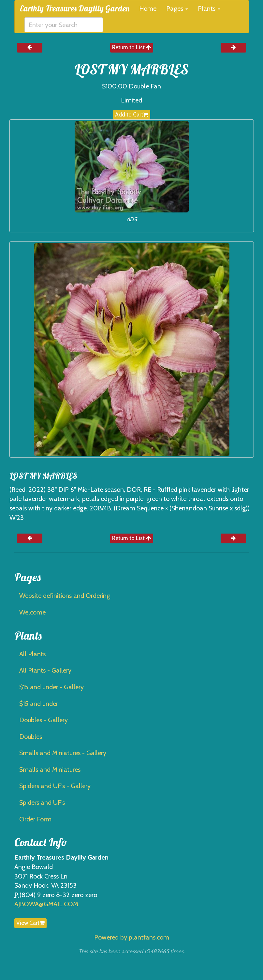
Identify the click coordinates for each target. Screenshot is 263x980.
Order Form (35, 819)
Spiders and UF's (42, 802)
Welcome (32, 612)
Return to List (132, 47)
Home (148, 8)
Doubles (31, 737)
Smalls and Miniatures (50, 770)
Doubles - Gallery (44, 720)
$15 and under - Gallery (51, 687)
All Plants (32, 654)
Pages (177, 8)
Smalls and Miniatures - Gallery (63, 753)
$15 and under (39, 704)
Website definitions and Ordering (65, 596)
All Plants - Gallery (45, 670)
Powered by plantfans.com (132, 937)
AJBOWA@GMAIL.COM (46, 904)
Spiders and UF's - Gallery (55, 786)
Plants (209, 8)
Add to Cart (132, 115)
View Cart (30, 923)
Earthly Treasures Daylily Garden (74, 8)
